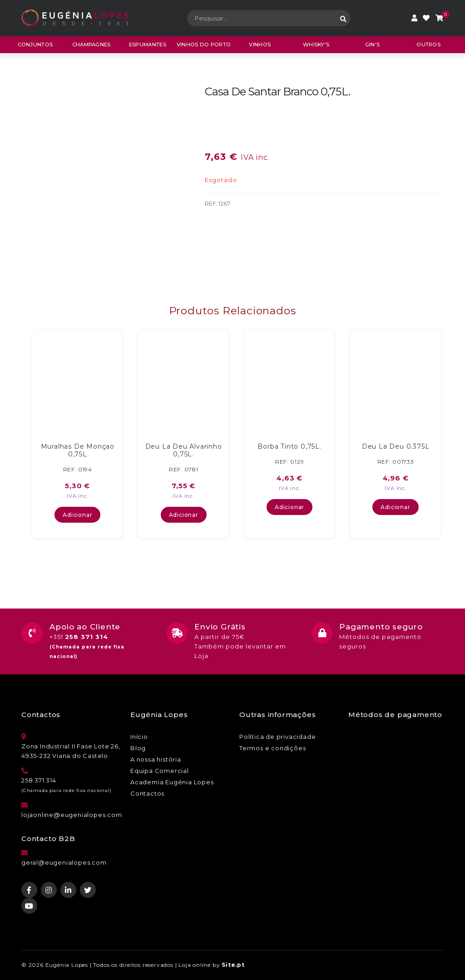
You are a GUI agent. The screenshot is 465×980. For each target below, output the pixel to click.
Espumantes (148, 45)
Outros (428, 45)
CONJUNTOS (35, 45)
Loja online (195, 965)
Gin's (373, 45)
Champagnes (92, 45)
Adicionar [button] (77, 515)
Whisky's (316, 45)
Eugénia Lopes (67, 965)
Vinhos (260, 45)
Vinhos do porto (204, 45)
